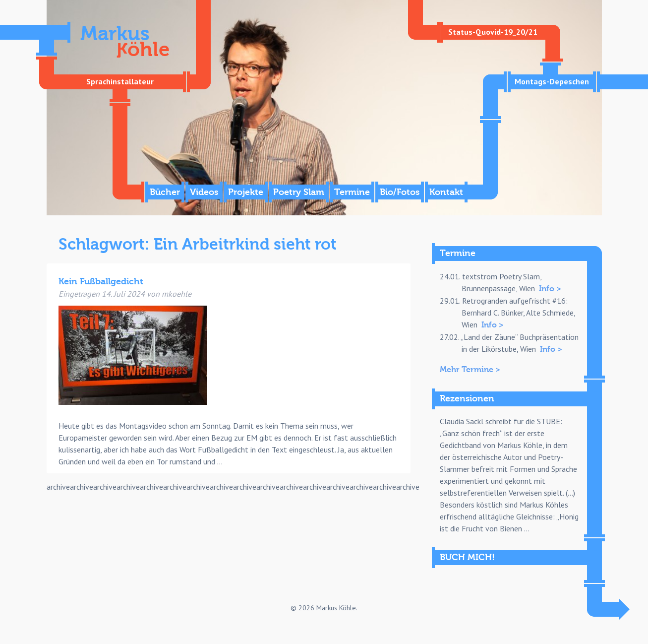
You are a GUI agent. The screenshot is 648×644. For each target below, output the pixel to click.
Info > (550, 289)
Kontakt (446, 192)
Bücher (165, 192)
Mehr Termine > (470, 370)
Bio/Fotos (400, 192)
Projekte (246, 192)
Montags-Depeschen (552, 81)
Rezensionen (467, 399)
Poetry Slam (299, 192)
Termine (352, 192)
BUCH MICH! (467, 557)
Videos (204, 192)
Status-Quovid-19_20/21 (493, 32)
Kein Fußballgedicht (101, 282)
